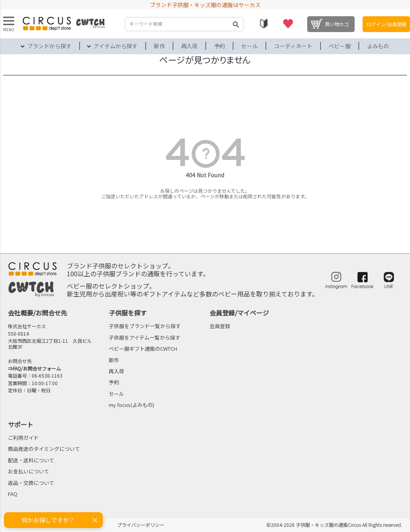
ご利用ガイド (23, 438)
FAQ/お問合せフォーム (37, 368)
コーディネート (293, 46)
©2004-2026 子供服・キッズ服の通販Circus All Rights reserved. (334, 525)
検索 (236, 24)
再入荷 (189, 46)
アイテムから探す (116, 46)
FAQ (13, 494)
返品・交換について (31, 483)
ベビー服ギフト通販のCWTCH (143, 349)
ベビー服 (340, 46)
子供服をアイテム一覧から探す (145, 337)
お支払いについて (28, 471)
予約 (219, 46)
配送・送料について (31, 460)
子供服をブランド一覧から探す (145, 326)
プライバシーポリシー (141, 525)
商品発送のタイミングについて (44, 449)
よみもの (378, 46)
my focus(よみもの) (131, 405)
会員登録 (220, 326)
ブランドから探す (49, 46)
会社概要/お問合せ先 (38, 313)
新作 (159, 46)
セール (249, 46)
